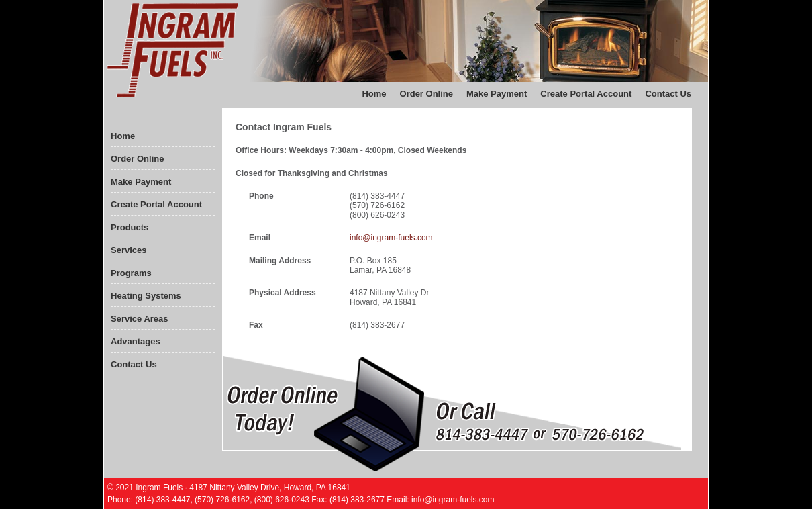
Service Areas (140, 319)
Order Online (426, 94)
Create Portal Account (586, 94)
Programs (131, 273)
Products (130, 227)
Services (129, 250)
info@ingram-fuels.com (391, 238)
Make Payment (497, 94)
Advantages (136, 341)
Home (374, 94)
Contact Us (668, 94)
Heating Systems (146, 296)
